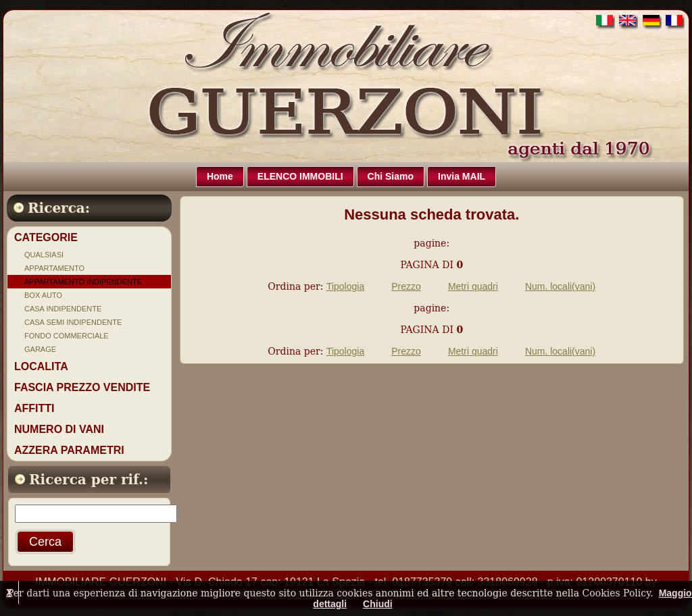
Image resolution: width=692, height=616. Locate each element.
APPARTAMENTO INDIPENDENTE (83, 282)
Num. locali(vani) (560, 286)
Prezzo (406, 286)
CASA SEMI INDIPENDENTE (73, 322)
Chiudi (378, 604)
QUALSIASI (44, 255)
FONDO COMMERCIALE (67, 336)
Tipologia (345, 286)
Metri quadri (473, 286)
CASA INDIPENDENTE (63, 309)
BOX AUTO (43, 295)
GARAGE (40, 349)
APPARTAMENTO (54, 268)
